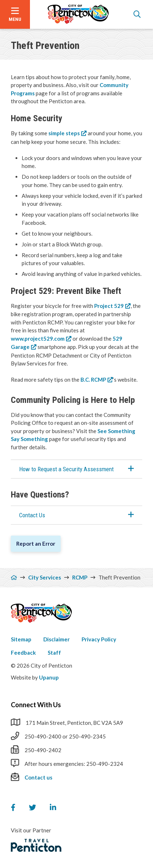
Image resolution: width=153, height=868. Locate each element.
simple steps (64, 133)
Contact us (38, 777)
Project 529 (109, 306)
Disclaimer (56, 639)
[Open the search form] (137, 14)
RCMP (80, 577)
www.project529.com (38, 338)
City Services (45, 577)
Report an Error (36, 544)
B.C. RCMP (93, 380)
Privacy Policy (99, 639)
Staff (54, 653)
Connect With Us (36, 705)
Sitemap (21, 639)
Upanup (49, 677)
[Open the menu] (15, 14)
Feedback (23, 653)
